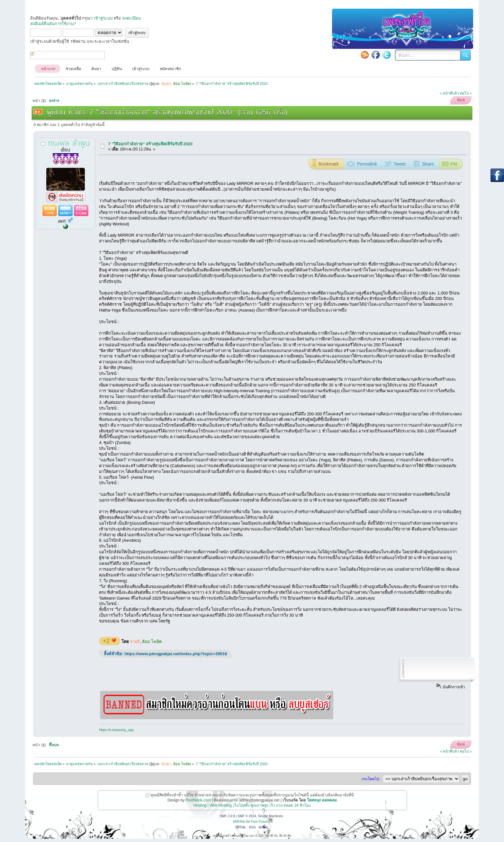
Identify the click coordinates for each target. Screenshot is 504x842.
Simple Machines (270, 816)
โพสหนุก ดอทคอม (322, 800)
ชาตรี (135, 642)
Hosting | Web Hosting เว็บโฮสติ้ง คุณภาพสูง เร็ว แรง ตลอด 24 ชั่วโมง (252, 805)
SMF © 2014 (247, 816)
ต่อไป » (466, 93)
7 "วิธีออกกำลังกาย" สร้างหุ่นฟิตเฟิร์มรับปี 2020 (150, 144)
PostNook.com (198, 800)
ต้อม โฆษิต (152, 642)
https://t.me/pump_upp (116, 730)
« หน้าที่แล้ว (449, 93)
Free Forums (261, 822)
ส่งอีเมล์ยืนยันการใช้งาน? (53, 24)
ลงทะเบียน (131, 18)
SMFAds (239, 822)
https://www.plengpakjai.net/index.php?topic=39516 (176, 654)
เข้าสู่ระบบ (103, 18)
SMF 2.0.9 (227, 816)
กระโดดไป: (371, 779)
